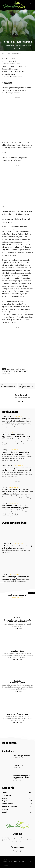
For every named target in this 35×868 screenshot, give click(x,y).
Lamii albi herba (23, 371)
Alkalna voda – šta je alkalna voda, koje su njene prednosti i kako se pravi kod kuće (17, 492)
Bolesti (4, 574)
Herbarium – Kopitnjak (8, 386)
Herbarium (22, 35)
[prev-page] (15, 727)
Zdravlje (5, 450)
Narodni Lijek (11, 45)
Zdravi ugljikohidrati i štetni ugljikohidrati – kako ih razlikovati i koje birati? (17, 437)
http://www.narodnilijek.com (22, 398)
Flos (17, 369)
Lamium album (6, 374)
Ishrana (4, 432)
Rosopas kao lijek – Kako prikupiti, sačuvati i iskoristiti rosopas (18, 621)
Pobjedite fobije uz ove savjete (26, 387)
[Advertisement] (17, 116)
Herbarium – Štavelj (18, 651)
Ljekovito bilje (14, 35)
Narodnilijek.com (12, 859)
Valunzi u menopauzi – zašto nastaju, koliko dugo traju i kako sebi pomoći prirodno (17, 470)
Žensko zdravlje (7, 466)
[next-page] (19, 727)
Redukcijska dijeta (19, 766)
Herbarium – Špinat (18, 683)
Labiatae (14, 371)
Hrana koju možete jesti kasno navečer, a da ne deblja (21, 777)
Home (3, 54)
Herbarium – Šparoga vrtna (17, 714)
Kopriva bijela (6, 371)
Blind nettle (11, 369)
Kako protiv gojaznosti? (21, 756)
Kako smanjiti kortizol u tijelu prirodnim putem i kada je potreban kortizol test (16, 508)
